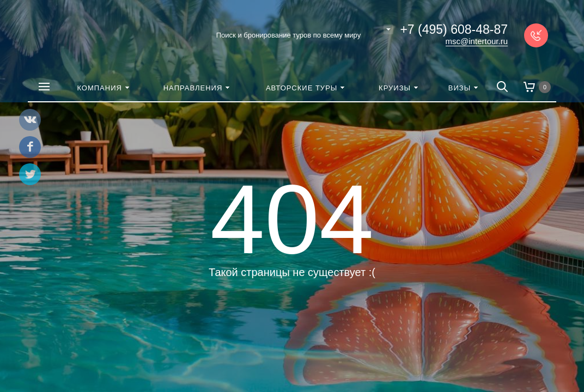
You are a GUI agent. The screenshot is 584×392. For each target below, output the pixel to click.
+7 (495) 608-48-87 (454, 29)
